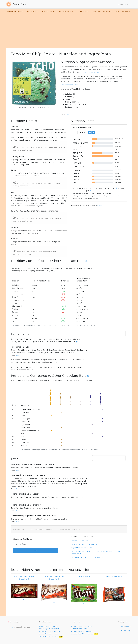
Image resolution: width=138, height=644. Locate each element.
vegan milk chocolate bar (81, 548)
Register (128, 4)
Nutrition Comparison (67, 12)
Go (35, 550)
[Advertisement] (69, 31)
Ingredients (84, 12)
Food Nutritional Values (49, 626)
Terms (123, 626)
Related (126, 12)
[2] (91, 191)
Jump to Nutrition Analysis (90, 72)
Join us (10, 627)
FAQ (117, 12)
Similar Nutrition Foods (48, 634)
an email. (100, 206)
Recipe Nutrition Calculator (82, 626)
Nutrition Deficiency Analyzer (82, 631)
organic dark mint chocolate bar (84, 544)
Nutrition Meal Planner (80, 629)
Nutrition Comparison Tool (50, 631)
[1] (116, 188)
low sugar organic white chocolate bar (87, 557)
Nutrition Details (48, 12)
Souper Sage (16, 4)
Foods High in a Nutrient (49, 629)
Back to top (126, 631)
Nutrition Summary (15, 12)
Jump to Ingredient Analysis (69, 84)
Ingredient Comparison (102, 12)
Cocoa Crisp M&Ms (114, 576)
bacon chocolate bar (79, 541)
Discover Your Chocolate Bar (84, 634)
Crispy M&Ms (84, 576)
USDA (67, 114)
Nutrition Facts (32, 12)
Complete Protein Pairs (51, 636)
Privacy (128, 626)
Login (120, 4)
